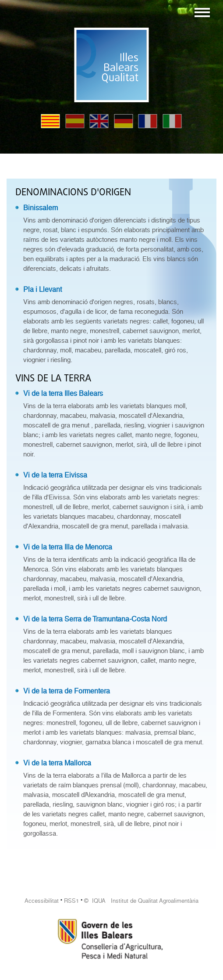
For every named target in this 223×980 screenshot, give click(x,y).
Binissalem (41, 208)
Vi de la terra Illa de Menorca (68, 547)
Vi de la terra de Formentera (67, 691)
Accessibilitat (42, 901)
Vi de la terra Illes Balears (63, 393)
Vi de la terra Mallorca (57, 763)
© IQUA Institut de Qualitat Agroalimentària (141, 901)
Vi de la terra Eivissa (55, 475)
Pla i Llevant (42, 289)
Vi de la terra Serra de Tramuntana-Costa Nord (95, 619)
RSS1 (71, 901)
